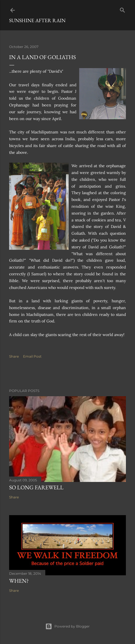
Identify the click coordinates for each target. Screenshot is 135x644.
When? (19, 581)
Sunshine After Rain (37, 20)
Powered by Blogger (67, 626)
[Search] (122, 9)
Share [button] (14, 356)
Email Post (32, 356)
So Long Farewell (36, 487)
